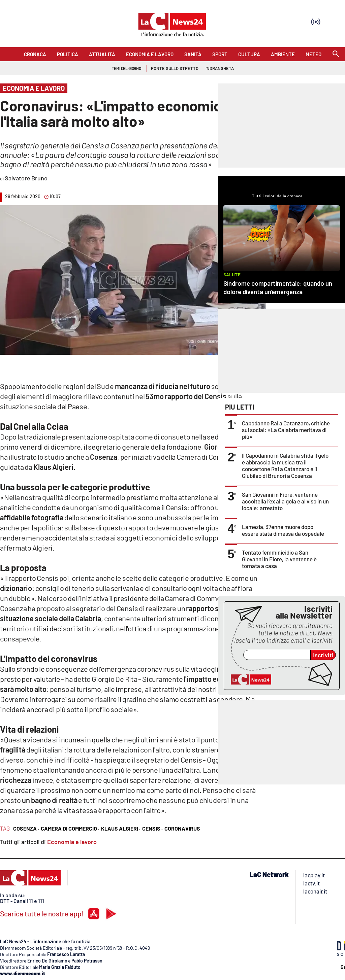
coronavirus (182, 828)
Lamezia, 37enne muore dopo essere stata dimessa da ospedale (283, 530)
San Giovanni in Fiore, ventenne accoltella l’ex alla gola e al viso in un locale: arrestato (285, 501)
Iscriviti (323, 655)
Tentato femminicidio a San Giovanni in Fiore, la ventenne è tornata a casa (279, 559)
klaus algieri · (121, 828)
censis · (152, 828)
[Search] (336, 54)
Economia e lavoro (72, 842)
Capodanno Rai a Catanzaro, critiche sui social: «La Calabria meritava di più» (286, 430)
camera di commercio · (70, 828)
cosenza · (26, 828)
